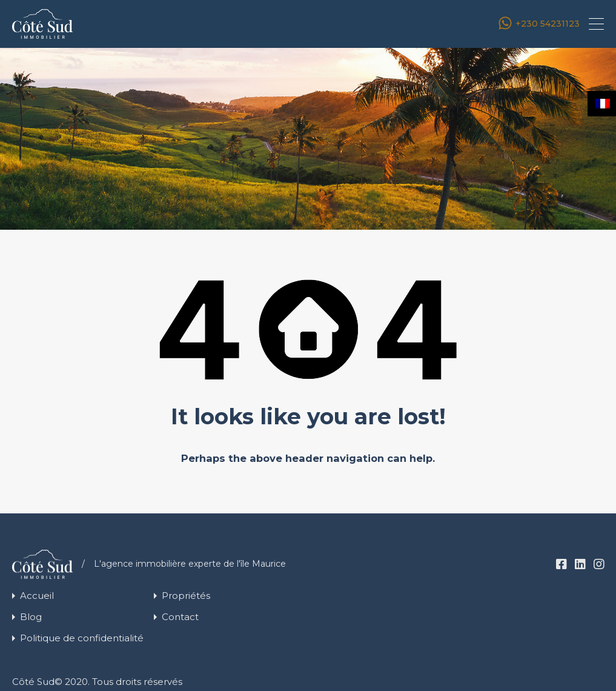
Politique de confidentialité (82, 638)
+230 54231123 (548, 24)
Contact (180, 617)
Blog (31, 617)
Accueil (37, 596)
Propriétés (186, 596)
